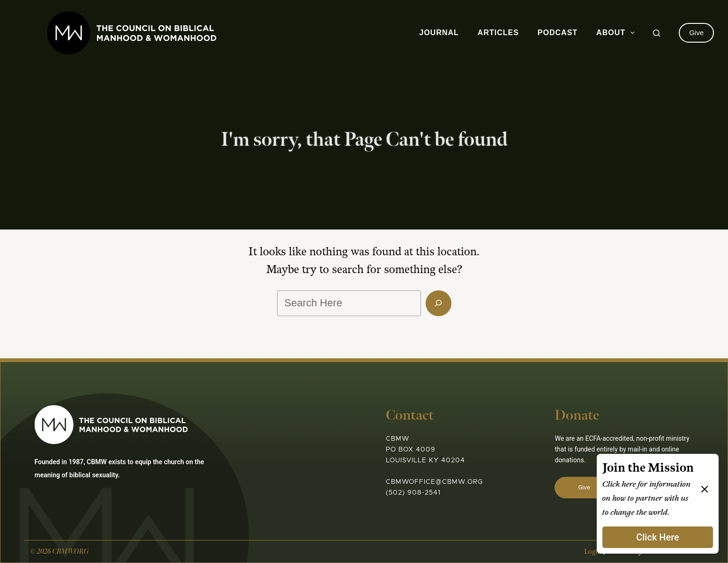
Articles (498, 33)
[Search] (657, 33)
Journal (439, 33)
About (617, 33)
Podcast (558, 33)
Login (593, 552)
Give (696, 33)
